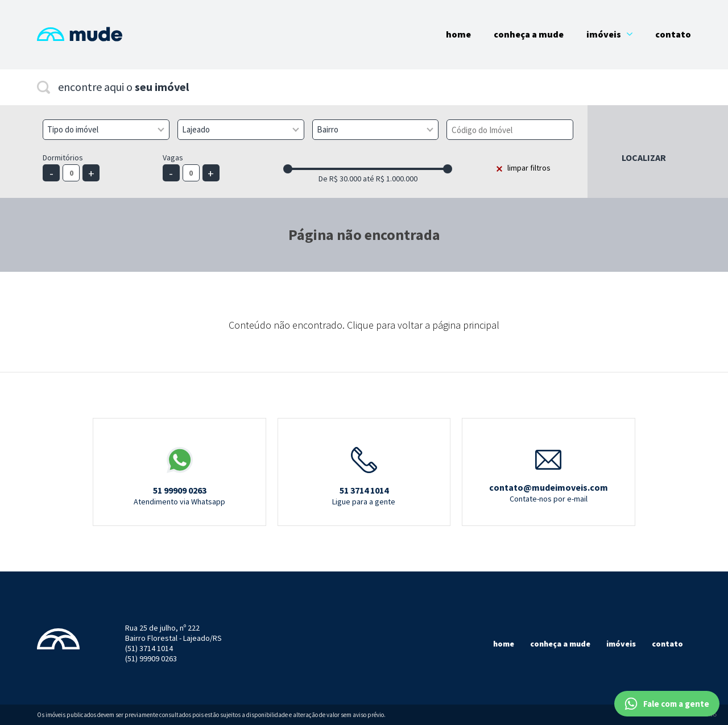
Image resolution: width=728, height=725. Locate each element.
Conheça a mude (560, 644)
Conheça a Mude (529, 34)
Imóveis (609, 34)
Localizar (644, 158)
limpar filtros (529, 168)
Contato (673, 34)
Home (458, 34)
